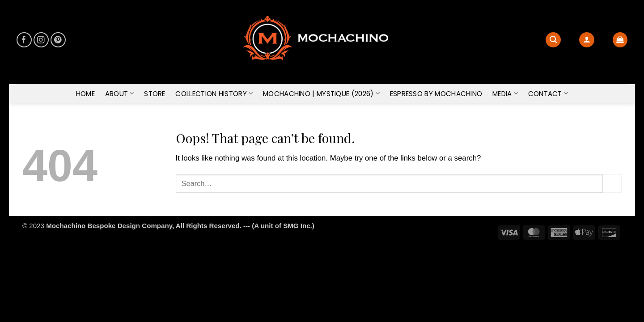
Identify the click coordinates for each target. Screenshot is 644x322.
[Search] (553, 40)
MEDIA (505, 94)
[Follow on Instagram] (41, 40)
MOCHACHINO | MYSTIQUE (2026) (321, 94)
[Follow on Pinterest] (58, 40)
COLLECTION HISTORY (214, 94)
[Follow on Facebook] (24, 40)
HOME (85, 94)
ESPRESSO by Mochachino (436, 94)
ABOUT (120, 94)
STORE (155, 94)
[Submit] (612, 184)
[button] (587, 40)
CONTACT (548, 94)
